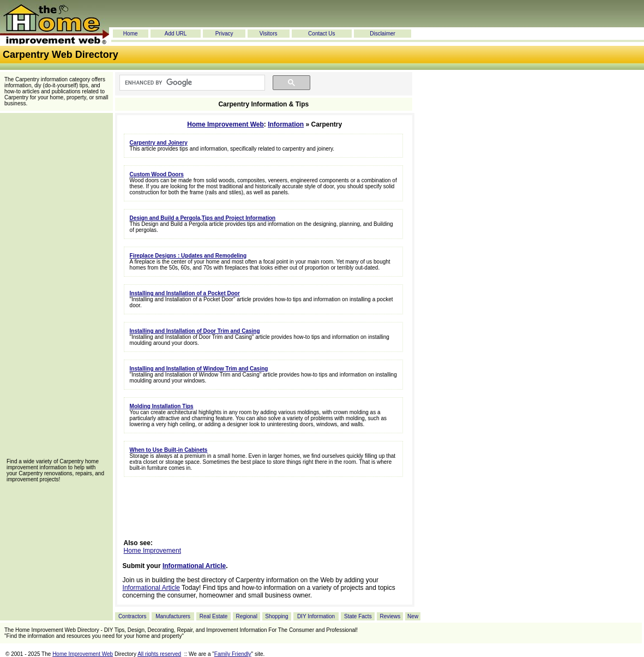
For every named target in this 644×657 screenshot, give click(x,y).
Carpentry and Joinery (159, 143)
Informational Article (194, 566)
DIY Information (316, 616)
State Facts (358, 616)
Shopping (276, 616)
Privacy (224, 34)
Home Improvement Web (225, 124)
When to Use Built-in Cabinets (169, 450)
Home (131, 34)
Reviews (390, 616)
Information (286, 124)
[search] (191, 83)
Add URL (176, 34)
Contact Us (321, 34)
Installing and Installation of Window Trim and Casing (199, 369)
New (413, 616)
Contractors (133, 616)
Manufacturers (173, 616)
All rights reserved (159, 654)
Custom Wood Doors (157, 174)
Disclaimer (383, 34)
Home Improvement (152, 551)
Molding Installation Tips (162, 406)
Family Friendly (233, 654)
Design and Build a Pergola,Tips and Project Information (203, 218)
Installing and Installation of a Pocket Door (185, 293)
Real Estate (214, 616)
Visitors (269, 34)
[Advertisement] (56, 289)
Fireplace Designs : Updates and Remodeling (188, 256)
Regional (246, 616)
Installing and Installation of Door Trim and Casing (195, 331)
